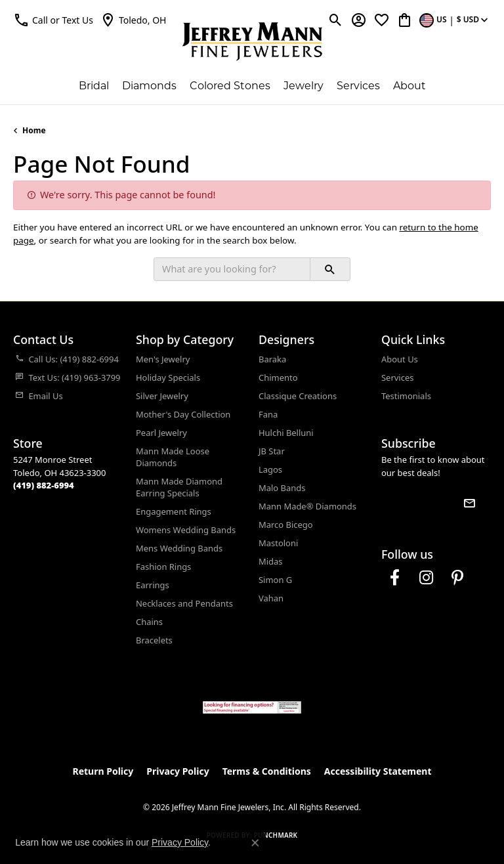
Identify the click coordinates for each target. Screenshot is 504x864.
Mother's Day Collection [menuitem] (183, 414)
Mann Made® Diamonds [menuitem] (307, 506)
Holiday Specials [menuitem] (168, 378)
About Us (400, 359)
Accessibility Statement (378, 771)
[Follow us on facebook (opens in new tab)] (394, 578)
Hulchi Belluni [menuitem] (286, 433)
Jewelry (304, 86)
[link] (133, 20)
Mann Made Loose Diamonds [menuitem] (173, 457)
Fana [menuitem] (268, 414)
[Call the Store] (44, 485)
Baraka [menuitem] (272, 359)
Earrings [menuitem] (153, 585)
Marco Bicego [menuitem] (286, 525)
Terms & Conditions (267, 771)
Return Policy (103, 771)
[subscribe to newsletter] (469, 503)
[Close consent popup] (255, 843)
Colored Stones (230, 86)
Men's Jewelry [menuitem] (163, 359)
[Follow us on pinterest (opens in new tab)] (457, 578)
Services (358, 86)
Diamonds (149, 86)
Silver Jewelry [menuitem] (162, 396)
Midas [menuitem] (271, 561)
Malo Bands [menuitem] (282, 488)
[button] (53, 20)
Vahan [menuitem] (271, 598)
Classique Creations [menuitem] (298, 396)
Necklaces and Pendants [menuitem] (184, 603)
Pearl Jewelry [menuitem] (161, 433)
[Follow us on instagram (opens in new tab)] (426, 578)
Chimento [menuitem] (278, 378)
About (409, 86)
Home (34, 130)
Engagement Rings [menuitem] (174, 511)
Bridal (94, 86)
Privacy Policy (178, 771)
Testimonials (406, 396)
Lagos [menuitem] (270, 469)
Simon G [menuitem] (275, 580)
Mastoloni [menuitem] (278, 543)
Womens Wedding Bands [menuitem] (186, 530)
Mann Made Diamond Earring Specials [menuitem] (179, 487)
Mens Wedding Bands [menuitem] (179, 548)
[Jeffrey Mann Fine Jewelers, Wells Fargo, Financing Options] (252, 707)
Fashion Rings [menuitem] (163, 567)
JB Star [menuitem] (272, 451)
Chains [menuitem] (149, 622)
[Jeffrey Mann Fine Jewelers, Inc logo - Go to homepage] (252, 41)
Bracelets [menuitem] (154, 640)
